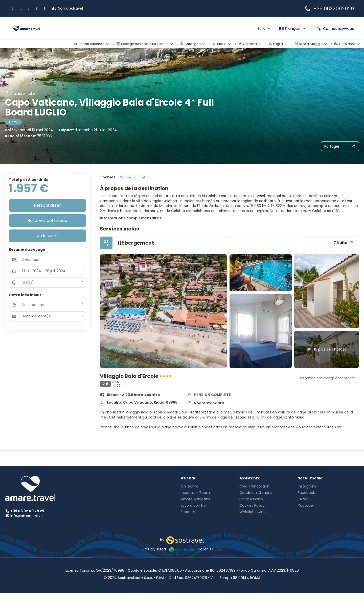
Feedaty (188, 512)
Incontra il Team (195, 493)
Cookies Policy (252, 505)
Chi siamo (190, 486)
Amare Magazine (196, 499)
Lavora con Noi (194, 505)
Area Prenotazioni (255, 486)
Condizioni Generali (256, 493)
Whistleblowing (253, 512)
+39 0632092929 (329, 9)
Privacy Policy (251, 499)
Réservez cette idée (47, 221)
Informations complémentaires (131, 218)
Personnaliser (47, 205)
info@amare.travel (66, 8)
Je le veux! (48, 236)
